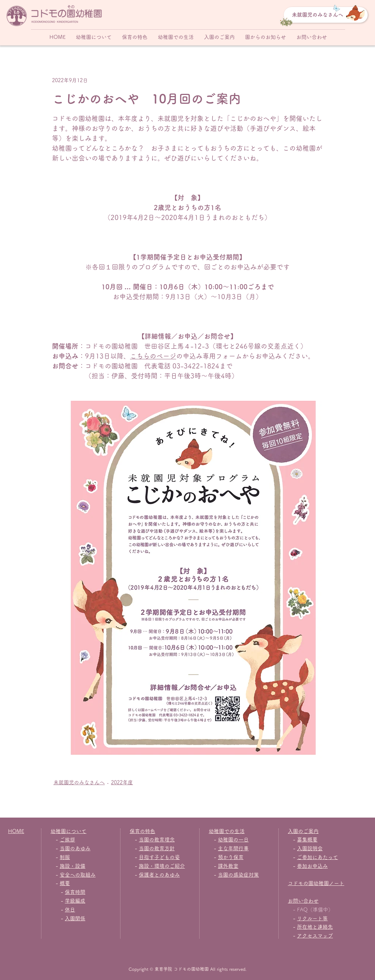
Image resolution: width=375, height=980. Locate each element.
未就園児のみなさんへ (79, 782)
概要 (65, 883)
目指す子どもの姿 (159, 857)
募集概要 (307, 840)
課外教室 (228, 866)
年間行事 (238, 848)
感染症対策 (246, 875)
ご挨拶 (67, 840)
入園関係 (75, 918)
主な (223, 848)
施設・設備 (73, 866)
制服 (65, 857)
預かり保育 (231, 857)
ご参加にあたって (318, 857)
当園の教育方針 (157, 848)
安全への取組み (78, 875)
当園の (226, 875)
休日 (70, 910)
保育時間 (75, 892)
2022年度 (122, 782)
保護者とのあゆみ (159, 875)
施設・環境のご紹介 (162, 866)
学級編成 (75, 901)
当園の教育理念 (157, 840)
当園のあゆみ (75, 848)
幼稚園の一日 (233, 840)
